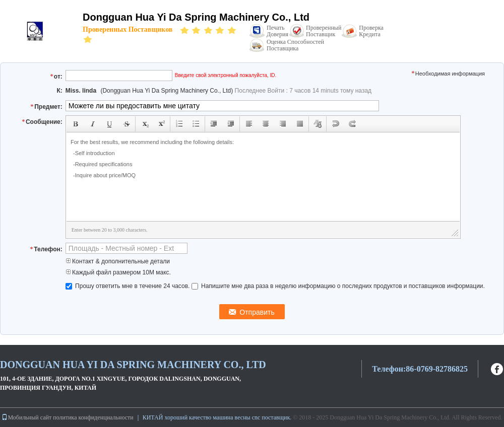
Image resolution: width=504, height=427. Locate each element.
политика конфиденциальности (93, 417)
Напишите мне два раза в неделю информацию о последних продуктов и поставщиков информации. (338, 286)
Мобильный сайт (26, 417)
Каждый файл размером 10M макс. (118, 272)
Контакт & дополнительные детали (118, 261)
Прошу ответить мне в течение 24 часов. (129, 286)
